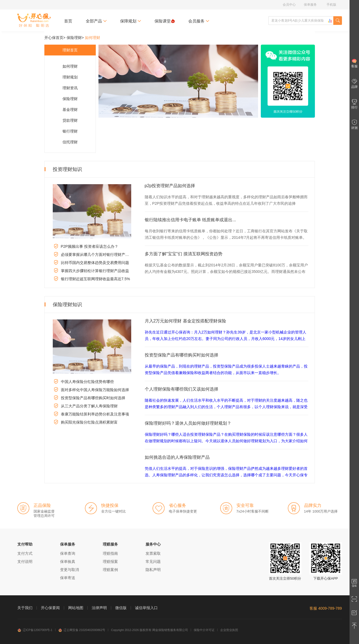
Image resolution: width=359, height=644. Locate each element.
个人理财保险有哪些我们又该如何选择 (182, 389)
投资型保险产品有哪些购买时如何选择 (93, 398)
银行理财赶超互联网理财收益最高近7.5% (95, 279)
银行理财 (70, 131)
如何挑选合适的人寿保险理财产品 (177, 457)
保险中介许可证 (204, 630)
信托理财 (70, 142)
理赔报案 (110, 562)
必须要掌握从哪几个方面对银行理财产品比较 (99, 255)
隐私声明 (153, 570)
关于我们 (25, 608)
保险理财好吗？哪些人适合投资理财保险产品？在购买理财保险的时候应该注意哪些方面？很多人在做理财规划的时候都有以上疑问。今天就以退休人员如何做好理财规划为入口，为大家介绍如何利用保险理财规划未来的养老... (226, 441)
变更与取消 (70, 570)
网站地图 (76, 608)
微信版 (121, 608)
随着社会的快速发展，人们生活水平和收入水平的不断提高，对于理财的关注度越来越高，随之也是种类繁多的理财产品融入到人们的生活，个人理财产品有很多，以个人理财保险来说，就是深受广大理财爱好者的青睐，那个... (226, 407)
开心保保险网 (34, 20)
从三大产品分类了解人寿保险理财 (89, 406)
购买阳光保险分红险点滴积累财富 (89, 422)
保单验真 (68, 562)
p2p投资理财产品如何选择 (170, 186)
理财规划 (70, 77)
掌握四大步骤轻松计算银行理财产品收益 (95, 271)
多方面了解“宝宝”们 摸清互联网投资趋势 (184, 254)
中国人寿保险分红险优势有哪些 (87, 382)
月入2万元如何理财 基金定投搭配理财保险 (185, 321)
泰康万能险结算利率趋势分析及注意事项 (95, 414)
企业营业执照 (229, 630)
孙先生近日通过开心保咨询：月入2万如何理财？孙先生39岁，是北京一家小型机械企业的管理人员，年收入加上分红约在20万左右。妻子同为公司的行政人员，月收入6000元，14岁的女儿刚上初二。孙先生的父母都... (225, 339)
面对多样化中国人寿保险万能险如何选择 (95, 390)
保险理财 (74, 38)
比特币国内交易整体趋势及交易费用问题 (95, 263)
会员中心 (289, 5)
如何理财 (70, 66)
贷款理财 (70, 120)
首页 (68, 21)
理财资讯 (70, 88)
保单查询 (68, 553)
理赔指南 (110, 553)
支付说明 (25, 562)
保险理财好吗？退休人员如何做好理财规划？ (188, 423)
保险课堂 (165, 21)
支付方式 (25, 553)
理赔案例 (110, 570)
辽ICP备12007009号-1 (35, 630)
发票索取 (153, 553)
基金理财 (70, 110)
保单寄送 (68, 578)
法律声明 (99, 608)
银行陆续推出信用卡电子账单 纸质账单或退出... (190, 220)
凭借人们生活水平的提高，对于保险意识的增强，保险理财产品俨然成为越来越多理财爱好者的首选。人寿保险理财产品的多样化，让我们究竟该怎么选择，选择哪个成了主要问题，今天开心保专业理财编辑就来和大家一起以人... (226, 475)
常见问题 (153, 562)
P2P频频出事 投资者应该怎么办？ (90, 246)
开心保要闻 (50, 608)
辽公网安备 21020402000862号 (82, 630)
